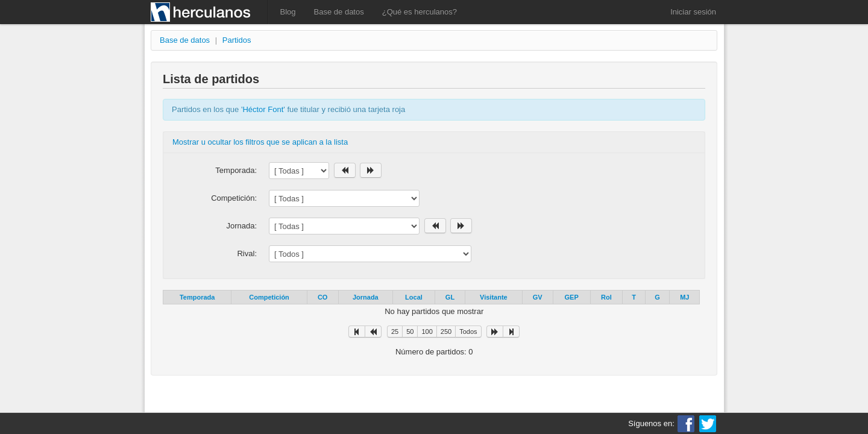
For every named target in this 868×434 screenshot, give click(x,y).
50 (410, 332)
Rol (606, 297)
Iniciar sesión (693, 12)
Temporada (197, 297)
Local (414, 297)
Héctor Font (263, 109)
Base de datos (339, 12)
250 (446, 332)
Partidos (237, 40)
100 (427, 332)
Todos (468, 332)
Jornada (366, 297)
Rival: (247, 253)
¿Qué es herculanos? (420, 12)
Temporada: (236, 170)
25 (395, 332)
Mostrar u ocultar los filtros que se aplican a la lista (260, 142)
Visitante (494, 297)
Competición (269, 297)
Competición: (234, 198)
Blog (288, 12)
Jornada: (241, 226)
